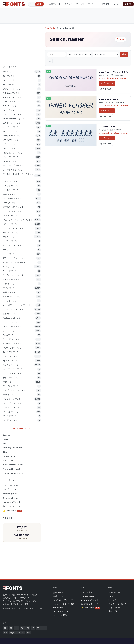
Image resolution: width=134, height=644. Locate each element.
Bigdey (6, 452)
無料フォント (59, 593)
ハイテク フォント (11, 241)
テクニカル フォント (12, 373)
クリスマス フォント (12, 140)
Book (5, 439)
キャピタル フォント (12, 127)
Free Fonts (50, 28)
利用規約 (112, 600)
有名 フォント (9, 194)
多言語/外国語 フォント (13, 207)
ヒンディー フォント (12, 245)
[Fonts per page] (79, 55)
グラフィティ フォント (13, 228)
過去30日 (113, 611)
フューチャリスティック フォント (18, 220)
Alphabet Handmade (13, 465)
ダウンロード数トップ (74, 4)
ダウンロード (107, 83)
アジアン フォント (11, 102)
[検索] (39, 4)
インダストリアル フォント (15, 262)
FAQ (111, 596)
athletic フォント (11, 106)
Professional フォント (13, 318)
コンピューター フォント (14, 153)
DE (11, 628)
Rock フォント (9, 335)
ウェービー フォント (12, 403)
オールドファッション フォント (17, 305)
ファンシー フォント (12, 199)
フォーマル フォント (12, 211)
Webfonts (58, 608)
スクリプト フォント (12, 352)
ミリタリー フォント (12, 280)
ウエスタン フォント (12, 412)
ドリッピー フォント (12, 186)
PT (38, 628)
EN (5, 628)
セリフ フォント (10, 356)
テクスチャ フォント (12, 378)
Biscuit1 (6, 443)
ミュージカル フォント (13, 297)
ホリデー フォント (11, 250)
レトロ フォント (10, 331)
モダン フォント (10, 288)
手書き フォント (10, 237)
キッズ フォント (10, 267)
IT (33, 628)
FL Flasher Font (107, 127)
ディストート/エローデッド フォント (18, 176)
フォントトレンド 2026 (99, 4)
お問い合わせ (114, 593)
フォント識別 (87, 593)
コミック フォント (11, 148)
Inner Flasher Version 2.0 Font (114, 72)
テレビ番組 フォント (12, 386)
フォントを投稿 (60, 615)
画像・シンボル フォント (14, 258)
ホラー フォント (10, 254)
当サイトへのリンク (117, 604)
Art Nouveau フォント (13, 97)
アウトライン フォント (13, 309)
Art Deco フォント (11, 93)
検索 (124, 54)
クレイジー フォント (12, 157)
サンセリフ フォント (12, 344)
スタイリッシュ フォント (14, 369)
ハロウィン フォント (12, 233)
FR (28, 628)
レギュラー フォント (12, 326)
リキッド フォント (11, 271)
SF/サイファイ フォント (13, 348)
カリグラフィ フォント (13, 123)
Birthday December (12, 448)
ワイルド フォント (11, 416)
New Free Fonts (10, 485)
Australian (8, 460)
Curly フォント (9, 161)
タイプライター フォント (14, 390)
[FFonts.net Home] (14, 4)
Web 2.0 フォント (11, 407)
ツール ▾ (117, 4)
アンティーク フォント (13, 89)
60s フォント (9, 80)
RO (22, 628)
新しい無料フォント (22, 428)
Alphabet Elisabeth (12, 469)
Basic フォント (10, 110)
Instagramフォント (12, 502)
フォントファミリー (62, 611)
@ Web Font (106, 89)
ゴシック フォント (11, 224)
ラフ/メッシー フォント (13, 275)
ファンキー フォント (12, 216)
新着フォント (55, 4)
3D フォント (8, 72)
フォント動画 (114, 608)
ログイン (128, 4)
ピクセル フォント (11, 314)
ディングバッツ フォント (14, 170)
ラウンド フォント (11, 339)
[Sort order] (106, 55)
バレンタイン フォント (13, 399)
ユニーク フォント (11, 322)
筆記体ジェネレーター (13, 506)
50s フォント (9, 76)
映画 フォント (9, 292)
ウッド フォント (10, 420)
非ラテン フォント (11, 301)
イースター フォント (12, 190)
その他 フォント (10, 284)
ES (17, 628)
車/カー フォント (10, 131)
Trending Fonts (10, 494)
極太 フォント (9, 382)
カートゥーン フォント (13, 136)
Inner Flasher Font (108, 99)
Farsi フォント (9, 203)
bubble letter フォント (14, 119)
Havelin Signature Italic (14, 473)
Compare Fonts (10, 498)
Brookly (6, 435)
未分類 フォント (10, 395)
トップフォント (10, 489)
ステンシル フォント (12, 365)
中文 (44, 628)
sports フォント (10, 361)
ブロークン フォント (12, 114)
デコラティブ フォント (13, 166)
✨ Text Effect (13, 511)
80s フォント (9, 84)
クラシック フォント (12, 144)
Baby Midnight (10, 456)
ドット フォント (10, 181)
